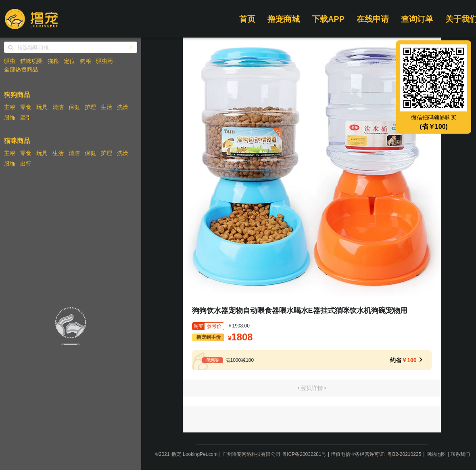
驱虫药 (104, 61)
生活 (106, 107)
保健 (74, 107)
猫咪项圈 (31, 61)
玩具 (42, 107)
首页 (247, 19)
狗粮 (86, 61)
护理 (90, 107)
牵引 (26, 117)
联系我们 (460, 454)
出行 (26, 164)
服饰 (10, 117)
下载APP (328, 19)
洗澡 (123, 107)
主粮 (10, 107)
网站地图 (436, 454)
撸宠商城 (284, 19)
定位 (69, 61)
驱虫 (10, 61)
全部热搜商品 (21, 69)
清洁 (58, 107)
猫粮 (53, 61)
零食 (26, 107)
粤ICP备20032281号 (304, 454)
